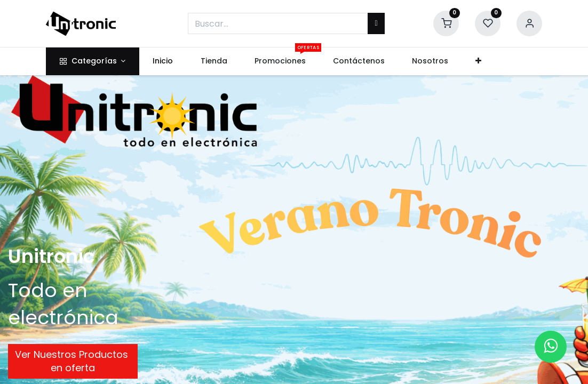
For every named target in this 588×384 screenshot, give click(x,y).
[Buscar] (376, 23)
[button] (479, 61)
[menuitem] (163, 61)
